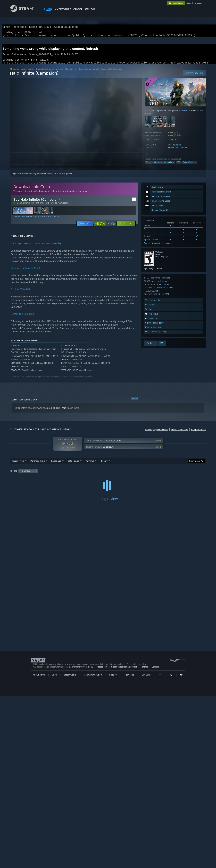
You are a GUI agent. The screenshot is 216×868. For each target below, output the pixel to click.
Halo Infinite (71, 73)
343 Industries (174, 149)
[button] (126, 227)
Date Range (73, 465)
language (198, 3)
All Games (15, 73)
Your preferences (198, 434)
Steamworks (70, 847)
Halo (158, 295)
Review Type (18, 465)
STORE (48, 9)
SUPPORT (91, 9)
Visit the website (154, 304)
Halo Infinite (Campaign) (57, 207)
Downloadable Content (89, 73)
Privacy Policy (78, 839)
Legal (91, 839)
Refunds (144, 839)
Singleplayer (169, 166)
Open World (188, 166)
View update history (154, 327)
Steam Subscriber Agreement (124, 839)
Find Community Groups (156, 336)
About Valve (39, 847)
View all (135, 402)
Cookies (155, 839)
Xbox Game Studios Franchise (50, 73)
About (78, 9)
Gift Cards (147, 847)
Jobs (54, 847)
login (189, 3)
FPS (179, 166)
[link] (105, 227)
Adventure (158, 166)
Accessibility (102, 839)
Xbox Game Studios (177, 152)
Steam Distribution (93, 847)
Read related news (154, 331)
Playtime (90, 465)
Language (56, 465)
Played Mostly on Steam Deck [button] (108, 475)
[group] (108, 475)
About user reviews (179, 434)
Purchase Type (38, 465)
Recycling (129, 847)
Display (104, 465)
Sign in (16, 177)
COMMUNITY (63, 9)
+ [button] (196, 166)
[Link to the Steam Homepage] (24, 11)
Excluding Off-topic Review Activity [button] (59, 475)
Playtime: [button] (85, 475)
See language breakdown (157, 434)
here (64, 412)
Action (148, 166)
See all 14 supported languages (158, 247)
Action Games (28, 73)
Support (113, 847)
